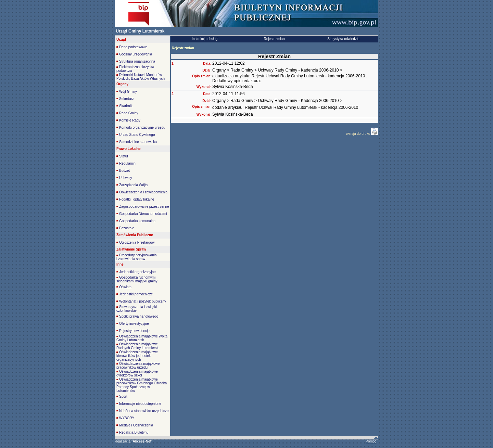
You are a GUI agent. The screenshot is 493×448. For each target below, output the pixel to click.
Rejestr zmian (274, 39)
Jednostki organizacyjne (137, 272)
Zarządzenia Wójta (133, 185)
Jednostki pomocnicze (136, 294)
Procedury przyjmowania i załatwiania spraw (137, 257)
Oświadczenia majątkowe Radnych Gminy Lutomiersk (137, 346)
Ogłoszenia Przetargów (137, 242)
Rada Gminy (129, 113)
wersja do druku (359, 134)
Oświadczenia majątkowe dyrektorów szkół (137, 373)
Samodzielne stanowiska (138, 142)
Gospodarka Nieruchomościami (143, 214)
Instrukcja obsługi (205, 39)
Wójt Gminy (128, 92)
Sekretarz (127, 99)
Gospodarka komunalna (137, 221)
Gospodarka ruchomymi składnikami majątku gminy (137, 279)
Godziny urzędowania (136, 54)
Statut (124, 156)
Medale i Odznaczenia (136, 425)
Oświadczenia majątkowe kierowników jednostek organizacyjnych (137, 356)
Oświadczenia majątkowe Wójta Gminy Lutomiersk (142, 338)
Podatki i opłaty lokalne (137, 199)
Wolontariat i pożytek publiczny (143, 301)
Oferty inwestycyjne (134, 324)
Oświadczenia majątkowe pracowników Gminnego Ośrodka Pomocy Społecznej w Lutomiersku (142, 385)
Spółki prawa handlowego (139, 316)
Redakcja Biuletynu (134, 432)
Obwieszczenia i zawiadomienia (143, 192)
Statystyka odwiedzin (343, 39)
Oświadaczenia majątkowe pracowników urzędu (138, 366)
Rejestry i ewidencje (134, 331)
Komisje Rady (130, 120)
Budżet (124, 171)
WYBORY (127, 418)
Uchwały (126, 178)
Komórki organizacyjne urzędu (142, 127)
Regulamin (127, 163)
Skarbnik (126, 106)
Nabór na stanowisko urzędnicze (144, 411)
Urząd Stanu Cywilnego (137, 135)
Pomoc (371, 441)
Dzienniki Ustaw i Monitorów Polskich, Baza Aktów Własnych (141, 77)
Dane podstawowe (133, 47)
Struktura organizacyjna (137, 61)
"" (142, 441)
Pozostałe (127, 228)
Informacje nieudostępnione (140, 404)
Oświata (125, 287)
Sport (123, 396)
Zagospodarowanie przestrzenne (144, 207)
